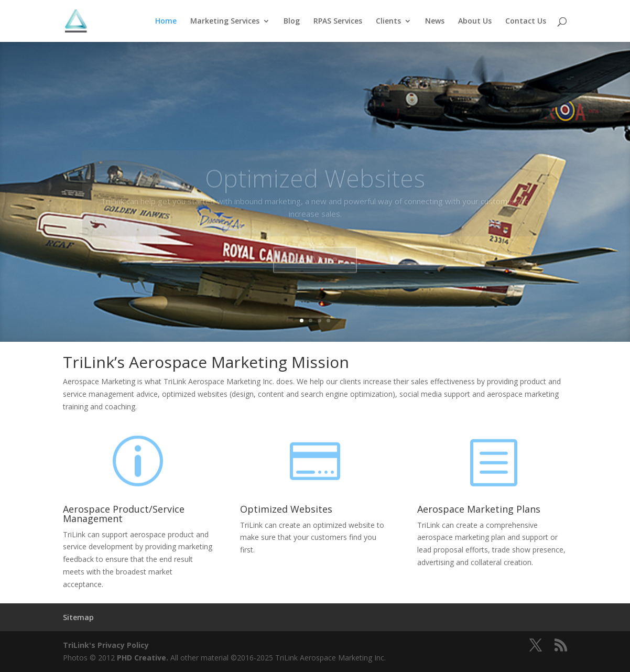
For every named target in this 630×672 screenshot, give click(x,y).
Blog (292, 21)
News (435, 21)
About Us (475, 21)
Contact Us (526, 21)
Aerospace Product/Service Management (124, 514)
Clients (388, 21)
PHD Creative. (143, 658)
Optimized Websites (315, 188)
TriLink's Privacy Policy (106, 645)
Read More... (315, 269)
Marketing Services (225, 21)
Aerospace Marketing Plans (479, 509)
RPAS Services (338, 21)
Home (166, 21)
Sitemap (78, 617)
